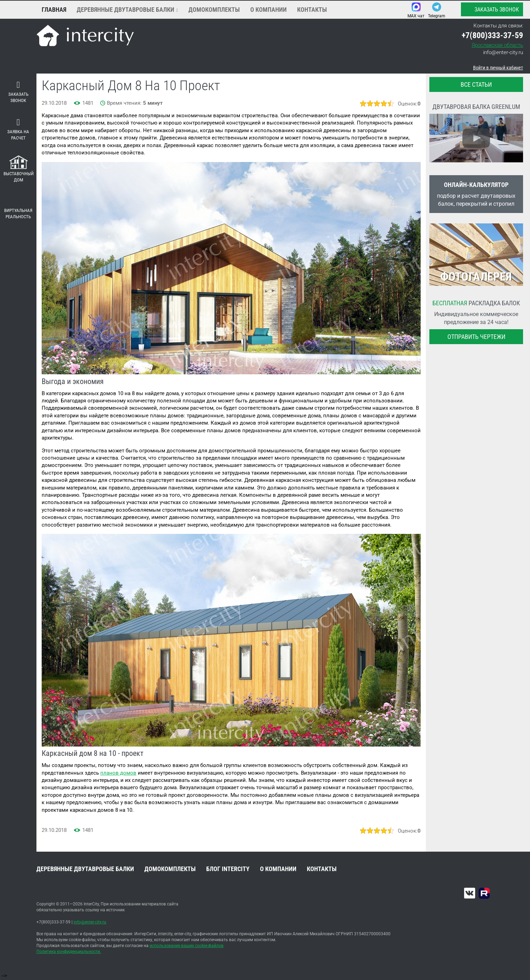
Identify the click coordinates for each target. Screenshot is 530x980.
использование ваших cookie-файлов (187, 946)
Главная (54, 10)
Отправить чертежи (476, 337)
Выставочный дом (19, 169)
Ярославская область (497, 45)
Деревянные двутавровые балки (125, 10)
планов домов (118, 773)
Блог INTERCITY (228, 869)
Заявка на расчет (18, 129)
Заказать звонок (492, 9)
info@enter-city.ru (503, 52)
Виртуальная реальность (18, 208)
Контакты (312, 10)
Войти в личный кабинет (498, 68)
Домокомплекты (214, 10)
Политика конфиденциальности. (69, 952)
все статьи (476, 84)
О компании (268, 10)
